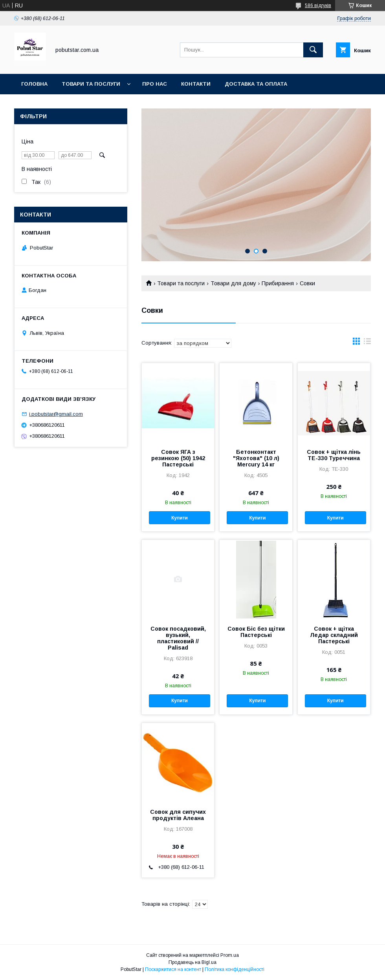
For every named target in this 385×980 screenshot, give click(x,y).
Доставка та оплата (256, 84)
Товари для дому (233, 283)
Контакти (196, 84)
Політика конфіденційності (235, 969)
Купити (180, 518)
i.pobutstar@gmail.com (56, 414)
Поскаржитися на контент (173, 969)
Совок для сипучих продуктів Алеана (178, 815)
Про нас (155, 84)
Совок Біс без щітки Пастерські (256, 632)
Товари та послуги (91, 84)
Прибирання (278, 283)
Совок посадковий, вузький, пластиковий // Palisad (178, 638)
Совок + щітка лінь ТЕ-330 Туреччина (334, 455)
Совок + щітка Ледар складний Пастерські (334, 635)
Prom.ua (230, 955)
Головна (34, 84)
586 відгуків (318, 6)
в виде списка (367, 343)
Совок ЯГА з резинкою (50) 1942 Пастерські (178, 458)
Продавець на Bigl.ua (192, 962)
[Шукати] (313, 50)
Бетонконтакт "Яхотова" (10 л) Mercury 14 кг (256, 458)
